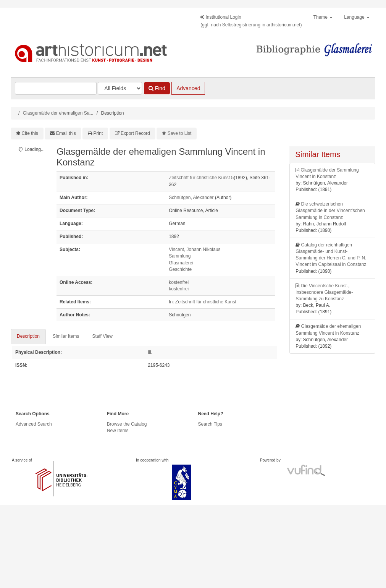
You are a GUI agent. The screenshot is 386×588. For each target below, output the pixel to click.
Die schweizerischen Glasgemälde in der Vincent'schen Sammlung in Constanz (330, 211)
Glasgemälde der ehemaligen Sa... (58, 113)
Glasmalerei (181, 263)
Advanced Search (34, 424)
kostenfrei (179, 282)
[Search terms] (56, 88)
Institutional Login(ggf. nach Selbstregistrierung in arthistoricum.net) (251, 21)
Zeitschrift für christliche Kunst (199, 178)
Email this (66, 133)
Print (98, 133)
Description (28, 336)
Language (357, 17)
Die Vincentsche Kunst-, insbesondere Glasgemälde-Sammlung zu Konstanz (324, 292)
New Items (118, 431)
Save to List (180, 133)
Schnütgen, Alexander (191, 198)
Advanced (188, 88)
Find (157, 88)
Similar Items (66, 336)
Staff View (102, 336)
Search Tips (210, 424)
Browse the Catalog (127, 424)
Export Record (135, 133)
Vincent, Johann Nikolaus (195, 249)
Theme (323, 17)
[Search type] (120, 88)
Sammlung (180, 256)
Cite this (30, 133)
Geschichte (180, 269)
